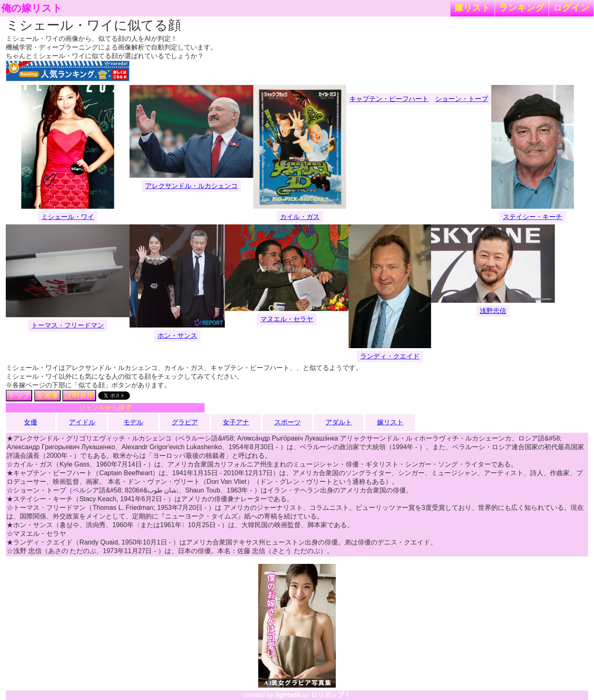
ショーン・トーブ (462, 99)
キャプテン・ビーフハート (389, 99)
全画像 (47, 396)
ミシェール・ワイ (68, 217)
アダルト (339, 422)
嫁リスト (473, 8)
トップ (19, 396)
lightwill (288, 695)
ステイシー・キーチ (533, 217)
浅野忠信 (493, 311)
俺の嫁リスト (32, 8)
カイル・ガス (300, 217)
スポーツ (288, 422)
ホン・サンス (177, 336)
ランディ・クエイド (390, 356)
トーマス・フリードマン (68, 325)
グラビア (185, 422)
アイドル (82, 422)
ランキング (522, 8)
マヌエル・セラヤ (287, 319)
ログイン (571, 8)
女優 (31, 422)
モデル (133, 422)
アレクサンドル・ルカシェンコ (191, 186)
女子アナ (236, 422)
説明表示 (79, 396)
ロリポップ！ (331, 695)
